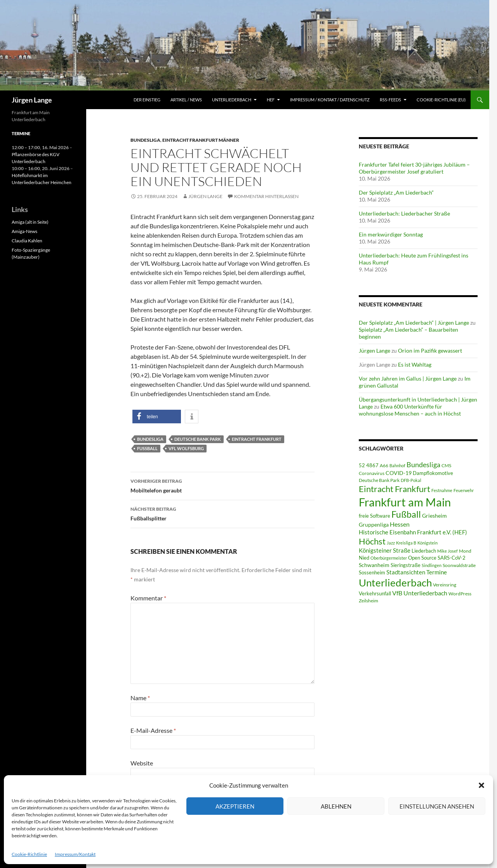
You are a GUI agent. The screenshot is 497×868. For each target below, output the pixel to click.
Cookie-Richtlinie (29, 854)
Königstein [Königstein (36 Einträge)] (427, 543)
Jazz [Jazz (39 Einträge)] (391, 543)
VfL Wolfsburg (186, 448)
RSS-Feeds (390, 100)
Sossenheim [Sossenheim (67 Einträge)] (372, 572)
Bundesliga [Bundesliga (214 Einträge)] (423, 464)
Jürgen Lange (32, 100)
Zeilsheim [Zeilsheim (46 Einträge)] (368, 600)
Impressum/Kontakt (75, 854)
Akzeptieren (235, 806)
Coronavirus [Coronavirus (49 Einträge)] (372, 473)
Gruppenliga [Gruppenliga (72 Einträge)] (374, 525)
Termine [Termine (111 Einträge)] (437, 572)
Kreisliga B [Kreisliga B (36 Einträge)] (406, 543)
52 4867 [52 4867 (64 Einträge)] (369, 465)
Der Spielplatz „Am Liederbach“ (396, 192)
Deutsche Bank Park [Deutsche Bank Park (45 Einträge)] (379, 480)
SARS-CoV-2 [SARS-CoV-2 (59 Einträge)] (452, 558)
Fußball (147, 448)
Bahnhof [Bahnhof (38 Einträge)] (397, 465)
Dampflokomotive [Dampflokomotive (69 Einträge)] (433, 473)
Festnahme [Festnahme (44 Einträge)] (442, 490)
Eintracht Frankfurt (257, 439)
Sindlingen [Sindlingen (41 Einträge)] (432, 565)
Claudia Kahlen (27, 241)
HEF (271, 100)
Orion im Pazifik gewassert (430, 351)
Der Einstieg (147, 100)
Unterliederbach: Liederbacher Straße (404, 213)
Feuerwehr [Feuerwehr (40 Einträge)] (464, 490)
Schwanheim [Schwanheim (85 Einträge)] (374, 565)
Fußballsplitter (222, 513)
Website (142, 763)
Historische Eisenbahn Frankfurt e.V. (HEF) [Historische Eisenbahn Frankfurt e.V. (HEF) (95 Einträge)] (413, 532)
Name (140, 698)
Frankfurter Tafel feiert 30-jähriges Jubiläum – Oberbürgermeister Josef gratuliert (414, 168)
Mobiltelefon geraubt (222, 485)
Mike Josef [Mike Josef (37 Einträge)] (447, 551)
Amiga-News (24, 231)
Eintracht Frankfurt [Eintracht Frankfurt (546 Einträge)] (394, 489)
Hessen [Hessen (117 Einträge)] (400, 524)
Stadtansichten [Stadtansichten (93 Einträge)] (406, 572)
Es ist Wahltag (415, 364)
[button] (481, 785)
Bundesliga (145, 140)
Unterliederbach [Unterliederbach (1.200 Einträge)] (395, 583)
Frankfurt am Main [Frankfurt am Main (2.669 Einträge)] (405, 502)
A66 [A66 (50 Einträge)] (384, 465)
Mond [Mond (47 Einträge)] (465, 551)
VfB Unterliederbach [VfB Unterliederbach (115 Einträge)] (420, 593)
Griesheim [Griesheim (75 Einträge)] (434, 516)
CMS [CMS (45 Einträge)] (446, 465)
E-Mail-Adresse (153, 730)
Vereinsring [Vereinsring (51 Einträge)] (445, 585)
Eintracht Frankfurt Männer (201, 140)
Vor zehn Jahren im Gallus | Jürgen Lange (408, 378)
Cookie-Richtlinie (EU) (441, 100)
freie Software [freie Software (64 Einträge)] (374, 516)
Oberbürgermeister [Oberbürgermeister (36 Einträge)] (389, 558)
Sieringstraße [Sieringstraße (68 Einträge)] (406, 565)
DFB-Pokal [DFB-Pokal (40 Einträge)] (411, 480)
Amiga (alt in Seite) (30, 222)
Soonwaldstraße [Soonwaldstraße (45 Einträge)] (459, 565)
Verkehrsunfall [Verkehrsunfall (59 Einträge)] (375, 593)
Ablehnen (336, 806)
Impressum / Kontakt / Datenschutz (330, 100)
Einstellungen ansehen (437, 806)
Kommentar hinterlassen (266, 196)
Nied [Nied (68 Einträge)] (364, 558)
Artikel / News (186, 100)
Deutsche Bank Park (198, 439)
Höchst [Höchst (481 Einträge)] (372, 541)
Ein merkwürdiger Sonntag (391, 234)
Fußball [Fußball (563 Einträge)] (406, 514)
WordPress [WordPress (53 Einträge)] (460, 594)
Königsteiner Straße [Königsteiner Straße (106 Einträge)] (385, 550)
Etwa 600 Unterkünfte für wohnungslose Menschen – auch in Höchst (410, 410)
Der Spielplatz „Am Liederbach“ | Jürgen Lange (414, 323)
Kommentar (148, 598)
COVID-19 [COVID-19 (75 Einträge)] (399, 473)
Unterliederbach (232, 100)
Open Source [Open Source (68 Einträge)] (422, 558)
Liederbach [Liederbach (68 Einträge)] (424, 551)
